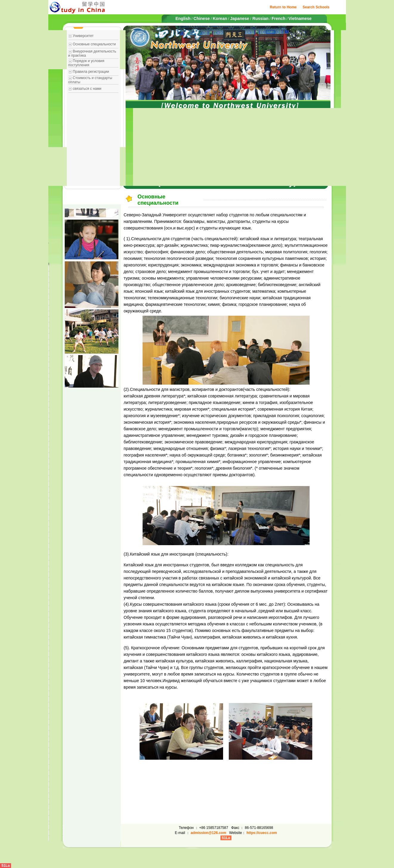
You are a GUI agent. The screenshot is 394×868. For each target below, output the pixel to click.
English (183, 18)
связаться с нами (87, 89)
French (278, 18)
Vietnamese (300, 18)
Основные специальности (94, 44)
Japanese (240, 18)
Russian (260, 18)
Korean (220, 18)
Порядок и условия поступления (86, 63)
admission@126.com (208, 833)
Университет (83, 36)
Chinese (202, 18)
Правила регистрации (91, 72)
